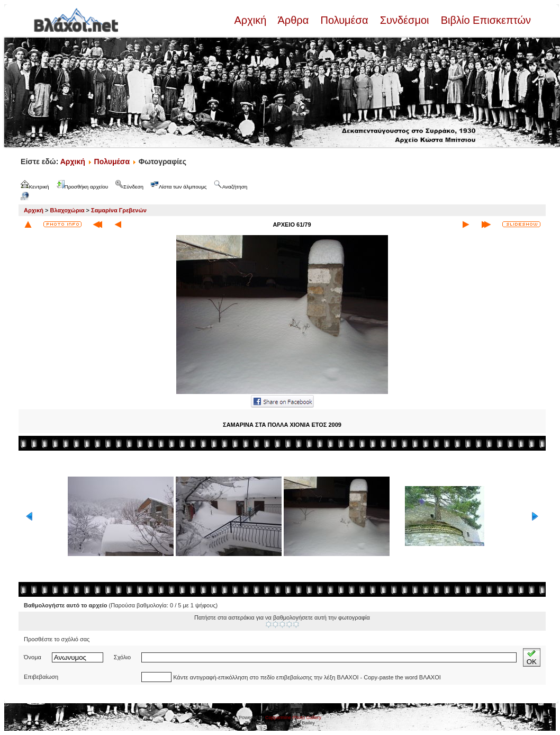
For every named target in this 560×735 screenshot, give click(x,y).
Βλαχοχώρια (67, 210)
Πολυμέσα (344, 20)
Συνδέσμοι (404, 20)
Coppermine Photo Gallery (293, 718)
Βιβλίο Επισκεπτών (484, 20)
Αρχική (251, 20)
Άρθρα (293, 20)
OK (532, 657)
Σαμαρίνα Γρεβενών (119, 210)
